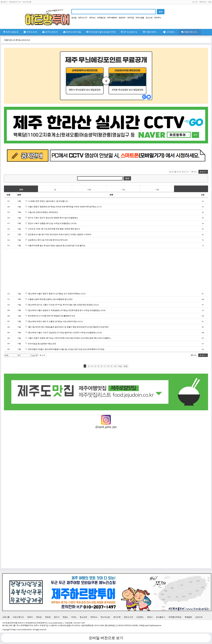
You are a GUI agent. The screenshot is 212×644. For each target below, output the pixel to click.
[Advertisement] (95, 270)
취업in (65, 617)
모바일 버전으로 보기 (106, 638)
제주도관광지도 (129, 32)
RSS (194, 172)
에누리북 (117, 617)
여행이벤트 (150, 32)
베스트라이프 (24, 40)
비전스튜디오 (18, 617)
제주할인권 (101, 18)
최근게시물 (27, 2)
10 (115, 366)
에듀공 (39, 617)
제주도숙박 (30, 32)
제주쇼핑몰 (140, 18)
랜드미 (57, 617)
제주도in (92, 18)
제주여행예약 (112, 18)
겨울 (157, 190)
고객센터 (170, 32)
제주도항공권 (11, 32)
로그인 (195, 2)
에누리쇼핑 (105, 617)
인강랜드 (140, 617)
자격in (74, 617)
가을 (123, 190)
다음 (120, 366)
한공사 (150, 617)
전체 (21, 190)
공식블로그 (161, 617)
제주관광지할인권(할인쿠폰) (101, 32)
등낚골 (74, 18)
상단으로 (199, 617)
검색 (42, 355)
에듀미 (30, 617)
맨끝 (126, 366)
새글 (210, 2)
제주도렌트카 (50, 32)
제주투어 (157, 18)
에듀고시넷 (128, 617)
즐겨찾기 (4, 2)
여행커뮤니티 (190, 32)
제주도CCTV (83, 18)
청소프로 (149, 18)
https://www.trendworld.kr (22, 630)
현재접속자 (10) (15, 2)
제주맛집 (131, 18)
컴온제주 (122, 18)
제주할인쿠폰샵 (175, 617)
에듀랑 (48, 617)
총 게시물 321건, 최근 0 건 (179, 172)
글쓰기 (203, 172)
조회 (203, 195)
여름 (89, 190)
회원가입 (203, 2)
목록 (194, 355)
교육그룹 (6, 617)
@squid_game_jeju (106, 427)
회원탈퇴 (188, 617)
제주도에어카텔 (72, 32)
